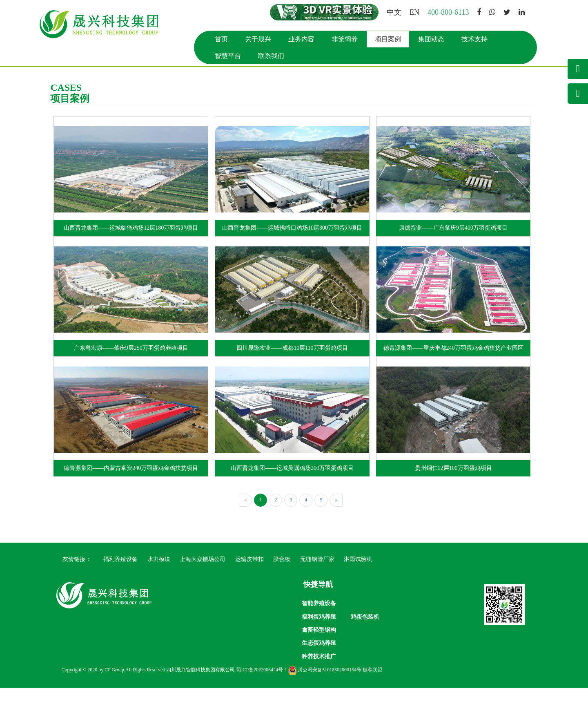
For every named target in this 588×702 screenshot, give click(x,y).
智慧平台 (230, 56)
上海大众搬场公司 (203, 560)
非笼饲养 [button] (347, 39)
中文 (396, 12)
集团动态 (433, 39)
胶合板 (282, 560)
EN (416, 12)
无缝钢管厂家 (317, 560)
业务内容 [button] (303, 39)
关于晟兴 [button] (260, 39)
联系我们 (273, 56)
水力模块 (159, 560)
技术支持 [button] (477, 39)
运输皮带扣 (249, 560)
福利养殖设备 (120, 560)
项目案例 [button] (390, 39)
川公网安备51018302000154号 (327, 684)
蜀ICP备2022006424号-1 (264, 684)
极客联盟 (374, 684)
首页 (223, 39)
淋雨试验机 (358, 560)
